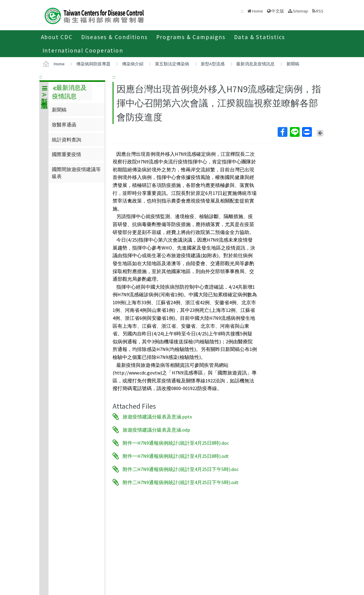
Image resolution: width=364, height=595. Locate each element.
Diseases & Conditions (114, 37)
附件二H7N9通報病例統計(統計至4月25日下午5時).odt (181, 482)
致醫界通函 (64, 125)
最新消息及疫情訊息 (255, 64)
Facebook (282, 132)
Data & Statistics (260, 37)
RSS (320, 11)
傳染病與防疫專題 (93, 64)
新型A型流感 (213, 64)
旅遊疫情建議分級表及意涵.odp (156, 430)
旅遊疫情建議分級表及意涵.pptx (157, 417)
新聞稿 (293, 64)
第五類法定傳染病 (172, 64)
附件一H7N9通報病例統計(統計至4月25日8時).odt (176, 456)
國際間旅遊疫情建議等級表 (76, 173)
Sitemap (301, 11)
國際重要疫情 (67, 154)
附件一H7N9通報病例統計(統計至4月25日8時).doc (176, 443)
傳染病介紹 (133, 64)
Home (258, 11)
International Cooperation (83, 50)
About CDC (57, 37)
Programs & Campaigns (191, 37)
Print (307, 132)
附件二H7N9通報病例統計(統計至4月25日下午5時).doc (181, 469)
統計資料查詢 (67, 140)
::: (41, 77)
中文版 (278, 11)
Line (294, 132)
